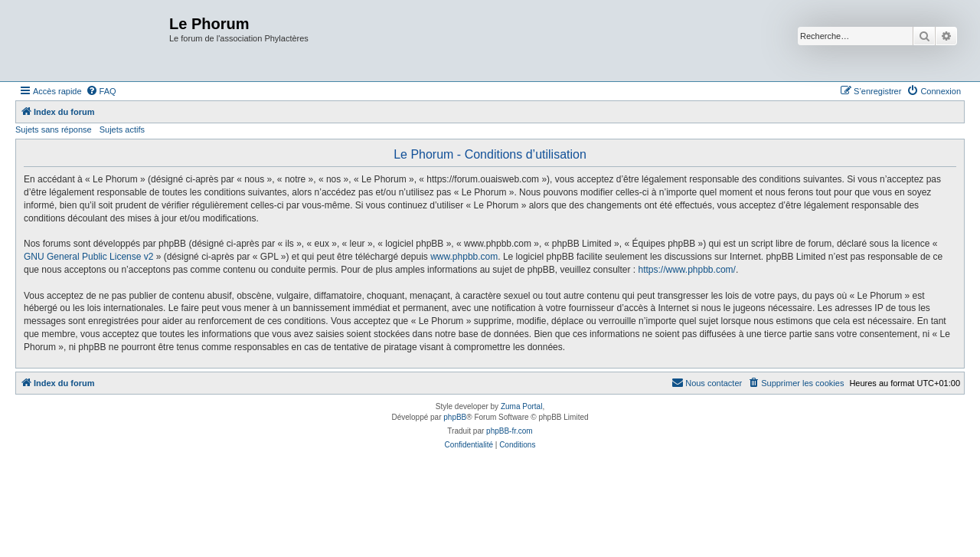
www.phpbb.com (464, 257)
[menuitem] (101, 91)
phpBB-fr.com (510, 431)
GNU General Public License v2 (88, 257)
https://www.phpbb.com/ (686, 270)
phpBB (455, 417)
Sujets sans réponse (54, 129)
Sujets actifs (122, 129)
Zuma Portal (521, 406)
